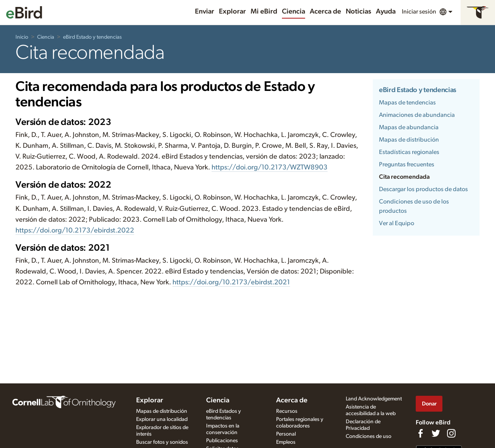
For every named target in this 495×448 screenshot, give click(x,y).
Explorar (232, 12)
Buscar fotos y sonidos (162, 442)
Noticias (358, 12)
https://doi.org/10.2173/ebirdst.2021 (231, 282)
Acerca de (325, 12)
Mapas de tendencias (407, 103)
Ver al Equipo (397, 223)
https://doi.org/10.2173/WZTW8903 (270, 168)
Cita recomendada (404, 177)
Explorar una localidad (162, 419)
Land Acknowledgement (374, 399)
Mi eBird (264, 12)
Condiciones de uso (369, 436)
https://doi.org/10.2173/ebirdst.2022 (75, 231)
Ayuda (386, 12)
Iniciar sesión (419, 12)
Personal (286, 434)
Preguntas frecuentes (407, 164)
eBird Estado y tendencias (92, 37)
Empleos (286, 442)
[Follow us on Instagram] (451, 433)
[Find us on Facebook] (420, 433)
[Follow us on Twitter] (436, 433)
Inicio (22, 37)
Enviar (205, 12)
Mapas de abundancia (409, 127)
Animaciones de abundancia (417, 115)
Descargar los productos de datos (423, 189)
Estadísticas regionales (409, 152)
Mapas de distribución (409, 140)
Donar (429, 404)
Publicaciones (222, 441)
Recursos (287, 411)
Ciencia (294, 12)
